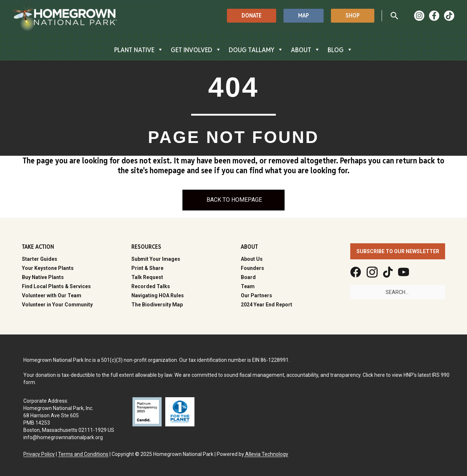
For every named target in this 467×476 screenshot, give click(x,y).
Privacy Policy (39, 454)
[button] (252, 16)
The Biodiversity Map (157, 305)
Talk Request (147, 277)
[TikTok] (449, 16)
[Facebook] (434, 16)
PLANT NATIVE (139, 50)
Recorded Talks (151, 286)
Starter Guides (40, 259)
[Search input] (398, 292)
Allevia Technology (266, 454)
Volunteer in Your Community (57, 305)
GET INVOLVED (196, 50)
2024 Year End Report (267, 305)
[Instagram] (419, 16)
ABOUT (306, 50)
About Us (252, 259)
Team (248, 286)
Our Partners (256, 295)
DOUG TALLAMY (256, 50)
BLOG (340, 50)
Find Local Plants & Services (56, 286)
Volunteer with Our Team (52, 295)
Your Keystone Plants (48, 268)
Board (248, 277)
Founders (252, 268)
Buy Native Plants (43, 277)
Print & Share (147, 268)
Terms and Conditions (83, 454)
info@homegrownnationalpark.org (63, 437)
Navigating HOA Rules (158, 295)
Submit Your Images (156, 259)
